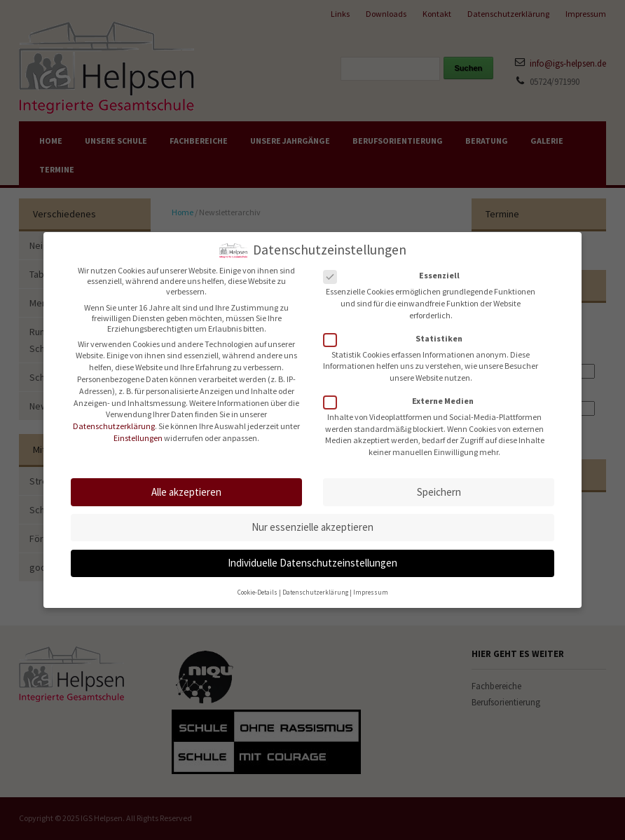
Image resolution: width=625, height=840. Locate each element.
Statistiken (397, 332)
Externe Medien (403, 394)
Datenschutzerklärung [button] (315, 586)
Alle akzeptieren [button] (186, 486)
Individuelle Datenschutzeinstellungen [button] (312, 556)
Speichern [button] (439, 486)
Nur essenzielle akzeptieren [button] (312, 521)
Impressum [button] (371, 586)
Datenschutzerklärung (114, 420)
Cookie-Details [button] (257, 586)
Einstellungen (138, 432)
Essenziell (396, 269)
